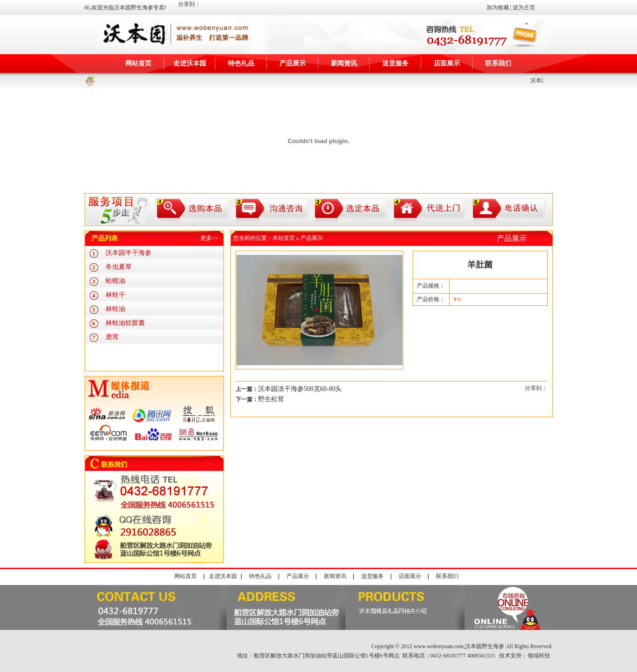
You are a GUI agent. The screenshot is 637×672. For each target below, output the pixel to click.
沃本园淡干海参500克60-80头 (300, 389)
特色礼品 (241, 63)
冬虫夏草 (119, 267)
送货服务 (395, 63)
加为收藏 (498, 7)
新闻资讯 (344, 63)
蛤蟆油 (115, 281)
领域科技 (539, 656)
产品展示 (293, 63)
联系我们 (498, 63)
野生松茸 (271, 399)
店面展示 (447, 63)
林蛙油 (115, 309)
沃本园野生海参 (485, 646)
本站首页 (284, 238)
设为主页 (524, 7)
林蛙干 (115, 295)
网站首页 (138, 63)
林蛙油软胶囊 (125, 323)
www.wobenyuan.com (439, 646)
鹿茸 (112, 337)
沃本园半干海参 (129, 253)
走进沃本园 (190, 63)
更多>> (209, 238)
